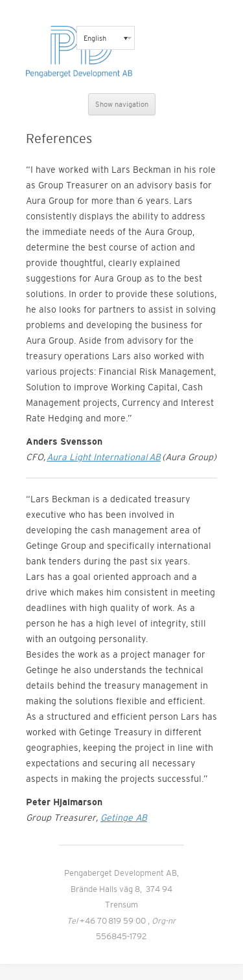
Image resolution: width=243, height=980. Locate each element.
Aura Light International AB (104, 457)
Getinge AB (124, 818)
